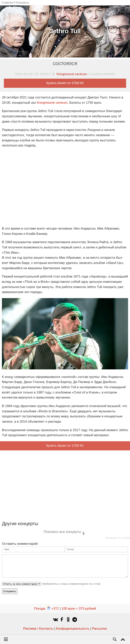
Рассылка (100, 629)
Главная (8, 2)
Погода (47, 609)
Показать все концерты (62, 532)
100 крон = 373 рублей (79, 609)
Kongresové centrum (72, 74)
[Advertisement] (65, 485)
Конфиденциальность (73, 629)
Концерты (22, 2)
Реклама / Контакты (38, 629)
